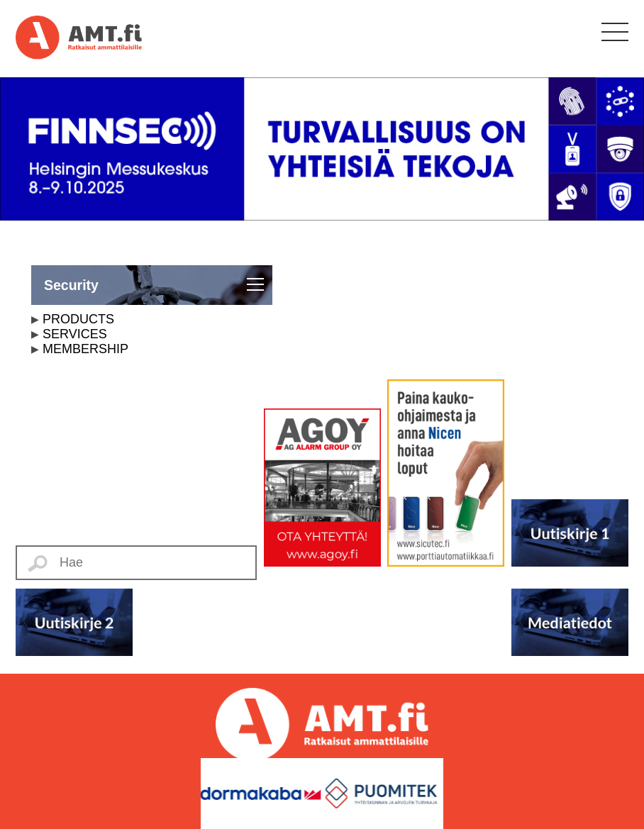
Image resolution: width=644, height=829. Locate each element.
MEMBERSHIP (85, 349)
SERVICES (75, 334)
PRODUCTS (78, 319)
